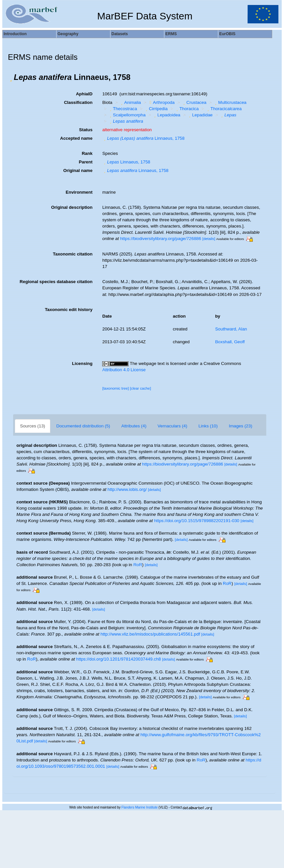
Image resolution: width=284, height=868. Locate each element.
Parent (86, 162)
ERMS (171, 34)
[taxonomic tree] (116, 388)
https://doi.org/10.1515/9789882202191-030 (197, 521)
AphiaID (84, 94)
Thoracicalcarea (224, 109)
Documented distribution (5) (83, 426)
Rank (87, 153)
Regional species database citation (56, 282)
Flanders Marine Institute (140, 807)
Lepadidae (200, 115)
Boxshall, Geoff (230, 342)
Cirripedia (156, 109)
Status (86, 130)
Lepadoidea (166, 115)
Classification (78, 102)
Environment (79, 192)
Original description (72, 207)
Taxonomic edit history (69, 310)
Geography (68, 34)
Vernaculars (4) (172, 426)
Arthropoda (161, 102)
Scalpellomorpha (127, 115)
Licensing (82, 363)
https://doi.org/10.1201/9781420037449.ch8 (119, 659)
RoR (138, 565)
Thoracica (187, 109)
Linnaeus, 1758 (143, 138)
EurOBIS (227, 34)
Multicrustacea (230, 102)
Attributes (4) (134, 426)
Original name (78, 170)
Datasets (120, 34)
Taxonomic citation (73, 254)
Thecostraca (123, 109)
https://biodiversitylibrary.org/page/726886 (160, 239)
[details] (209, 239)
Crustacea (194, 102)
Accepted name (76, 138)
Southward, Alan (231, 329)
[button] (11, 77)
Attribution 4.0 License (124, 370)
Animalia (130, 102)
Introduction (15, 34)
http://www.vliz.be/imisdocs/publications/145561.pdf (150, 634)
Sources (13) (33, 426)
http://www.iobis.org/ (127, 489)
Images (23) (240, 426)
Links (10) (208, 426)
